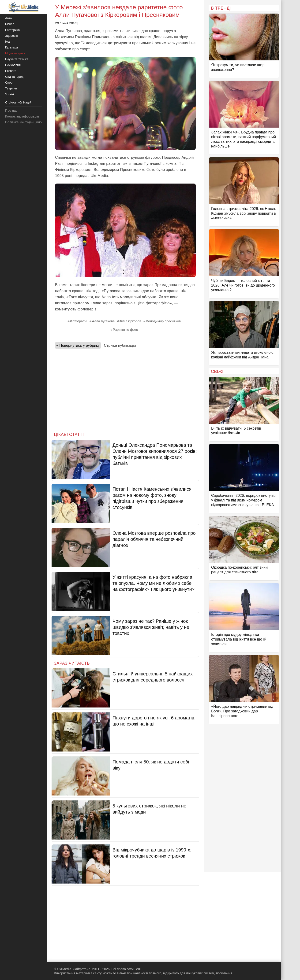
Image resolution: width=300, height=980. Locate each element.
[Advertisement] (125, 389)
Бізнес (10, 24)
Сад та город (14, 77)
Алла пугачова (103, 321)
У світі (9, 94)
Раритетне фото (125, 330)
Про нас (11, 111)
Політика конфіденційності (25, 122)
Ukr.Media (99, 176)
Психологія (13, 65)
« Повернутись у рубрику (78, 345)
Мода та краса (15, 53)
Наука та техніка (17, 59)
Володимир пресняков (163, 321)
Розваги (11, 71)
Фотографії (79, 321)
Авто (8, 18)
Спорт (9, 83)
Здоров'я (11, 36)
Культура (11, 47)
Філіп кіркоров (130, 321)
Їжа (7, 42)
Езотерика (12, 30)
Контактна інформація (22, 116)
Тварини (11, 88)
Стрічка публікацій (120, 345)
